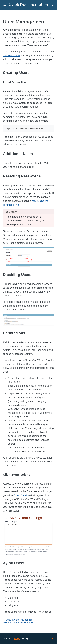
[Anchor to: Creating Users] (33, 73)
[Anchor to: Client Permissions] (34, 475)
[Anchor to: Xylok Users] (28, 563)
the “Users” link (12, 56)
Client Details (21, 495)
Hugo (17, 638)
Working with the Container (20, 623)
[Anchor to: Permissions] (29, 333)
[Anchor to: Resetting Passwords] (44, 176)
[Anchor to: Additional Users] (36, 154)
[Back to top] (52, 638)
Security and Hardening (18, 620)
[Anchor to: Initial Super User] (31, 82)
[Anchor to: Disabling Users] (35, 275)
